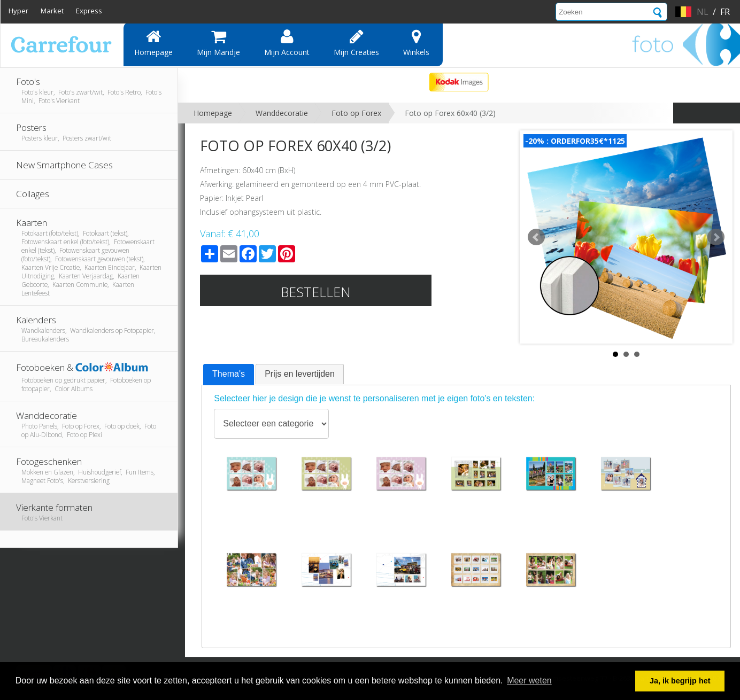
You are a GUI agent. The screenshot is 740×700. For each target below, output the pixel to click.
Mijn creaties (356, 43)
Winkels (416, 43)
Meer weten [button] (529, 680)
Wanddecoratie (282, 113)
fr (725, 12)
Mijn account (287, 43)
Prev (536, 237)
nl (703, 12)
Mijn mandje (218, 43)
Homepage (153, 43)
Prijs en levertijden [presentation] (300, 374)
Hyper (18, 11)
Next (716, 237)
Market (52, 11)
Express (89, 11)
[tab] (229, 375)
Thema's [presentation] (229, 374)
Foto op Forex (356, 113)
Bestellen (316, 292)
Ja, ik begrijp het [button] (680, 681)
